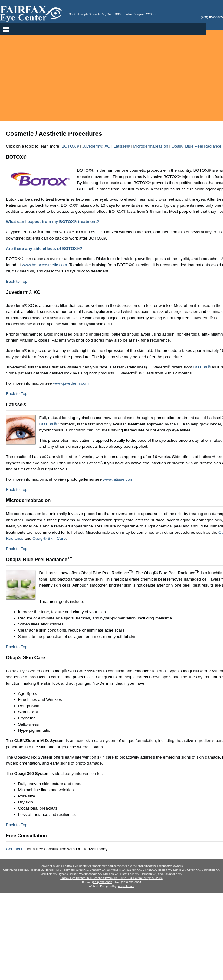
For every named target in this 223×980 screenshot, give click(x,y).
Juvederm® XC (96, 146)
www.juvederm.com (71, 383)
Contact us (16, 849)
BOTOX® (70, 146)
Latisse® (121, 146)
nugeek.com (126, 886)
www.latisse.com (118, 479)
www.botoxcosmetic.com (45, 265)
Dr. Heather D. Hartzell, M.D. (44, 870)
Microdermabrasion (150, 146)
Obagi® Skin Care (49, 538)
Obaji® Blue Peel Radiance (197, 146)
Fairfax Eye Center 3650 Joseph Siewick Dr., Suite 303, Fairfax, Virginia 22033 (111, 878)
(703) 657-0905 (102, 882)
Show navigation (6, 29)
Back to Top (17, 281)
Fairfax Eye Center (75, 866)
